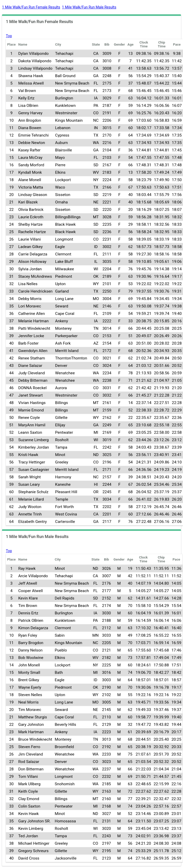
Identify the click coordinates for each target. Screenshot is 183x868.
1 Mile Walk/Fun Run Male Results (89, 7)
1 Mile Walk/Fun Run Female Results (31, 7)
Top (9, 36)
